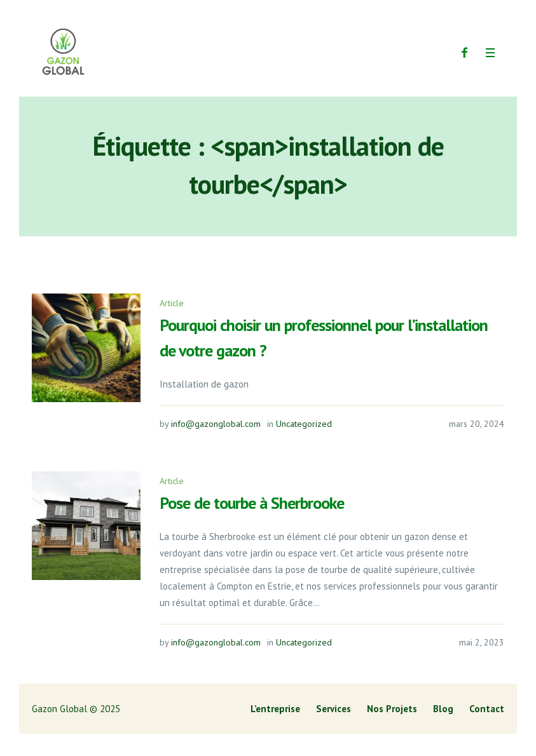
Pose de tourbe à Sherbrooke (252, 503)
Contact (487, 709)
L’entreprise (275, 709)
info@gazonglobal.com (216, 424)
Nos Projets (392, 709)
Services (333, 709)
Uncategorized (304, 424)
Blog (443, 709)
